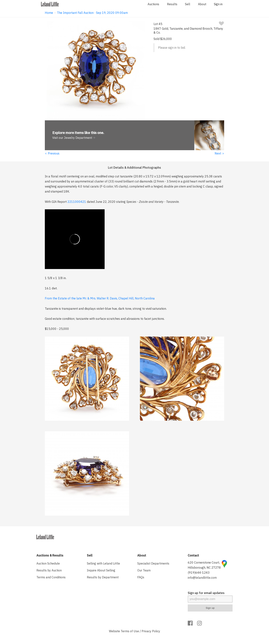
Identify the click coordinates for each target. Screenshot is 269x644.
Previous (52, 153)
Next (219, 153)
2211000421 (77, 202)
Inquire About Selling (101, 570)
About (202, 4)
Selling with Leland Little (103, 563)
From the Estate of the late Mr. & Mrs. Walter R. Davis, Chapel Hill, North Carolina (100, 298)
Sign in (218, 4)
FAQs (141, 577)
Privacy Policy (151, 631)
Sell (188, 4)
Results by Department (103, 577)
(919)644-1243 (199, 573)
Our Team (144, 570)
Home (49, 13)
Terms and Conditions (51, 577)
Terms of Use (130, 631)
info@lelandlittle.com (202, 578)
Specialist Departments (153, 563)
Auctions (153, 4)
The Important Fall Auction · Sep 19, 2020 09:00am (92, 13)
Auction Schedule (48, 563)
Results (172, 4)
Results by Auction (49, 570)
